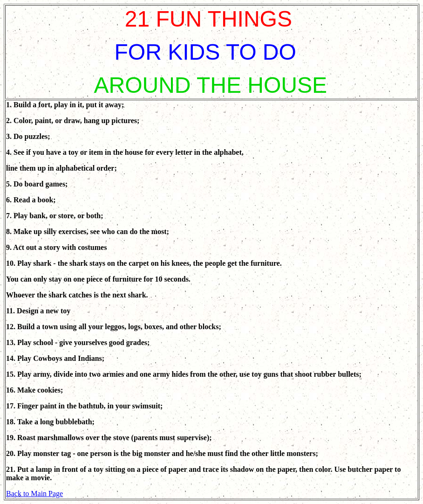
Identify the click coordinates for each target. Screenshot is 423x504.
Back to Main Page (34, 494)
